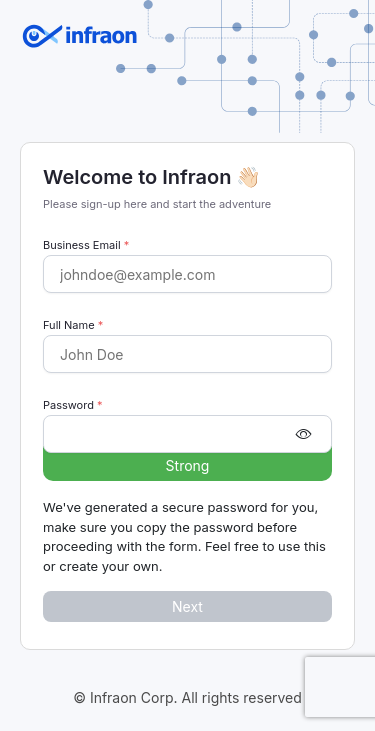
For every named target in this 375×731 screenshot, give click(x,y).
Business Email (86, 245)
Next (187, 606)
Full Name (73, 325)
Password (73, 405)
